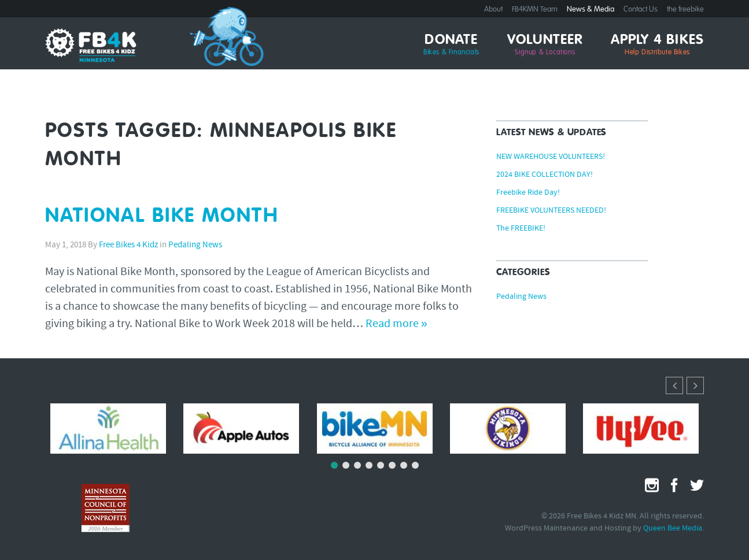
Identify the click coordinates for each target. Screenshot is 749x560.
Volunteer (545, 45)
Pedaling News (195, 245)
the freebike (685, 10)
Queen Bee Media (673, 529)
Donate (451, 45)
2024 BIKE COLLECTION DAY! (545, 175)
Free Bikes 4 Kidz (128, 245)
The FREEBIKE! (521, 229)
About (493, 10)
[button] (695, 385)
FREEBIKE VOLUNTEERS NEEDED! (551, 211)
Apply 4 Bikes (658, 45)
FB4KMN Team (535, 10)
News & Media (591, 10)
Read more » (396, 324)
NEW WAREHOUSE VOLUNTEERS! (551, 157)
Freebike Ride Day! (528, 193)
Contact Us (641, 10)
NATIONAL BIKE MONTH (162, 216)
